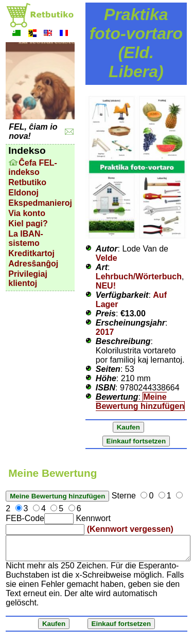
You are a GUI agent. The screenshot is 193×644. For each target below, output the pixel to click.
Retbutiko (27, 182)
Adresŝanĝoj (33, 264)
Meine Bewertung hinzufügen (140, 401)
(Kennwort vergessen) (130, 529)
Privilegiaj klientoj (28, 279)
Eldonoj (23, 193)
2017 (105, 332)
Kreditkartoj (31, 253)
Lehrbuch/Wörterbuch (139, 276)
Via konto (27, 213)
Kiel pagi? (28, 223)
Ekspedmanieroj (40, 203)
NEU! (106, 286)
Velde (107, 258)
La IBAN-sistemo (26, 238)
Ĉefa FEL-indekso (33, 167)
